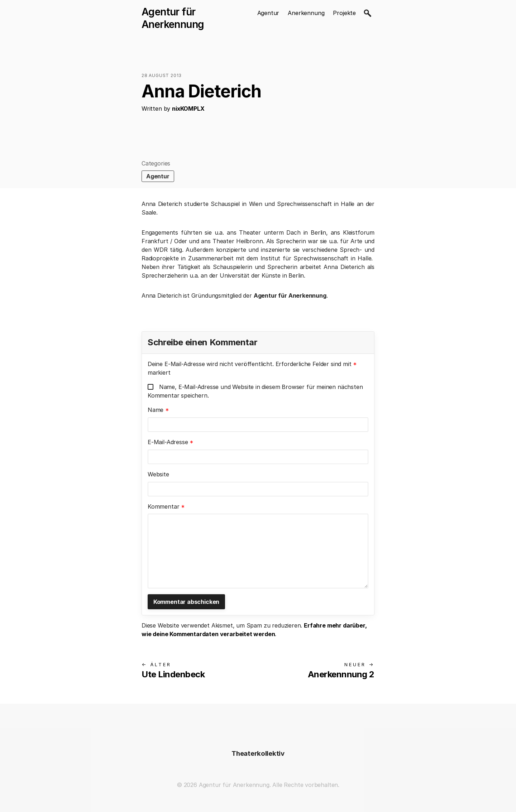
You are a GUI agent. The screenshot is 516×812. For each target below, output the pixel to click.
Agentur (268, 13)
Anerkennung (306, 13)
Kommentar (166, 506)
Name (158, 410)
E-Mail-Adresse (171, 442)
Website (158, 474)
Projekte (344, 13)
